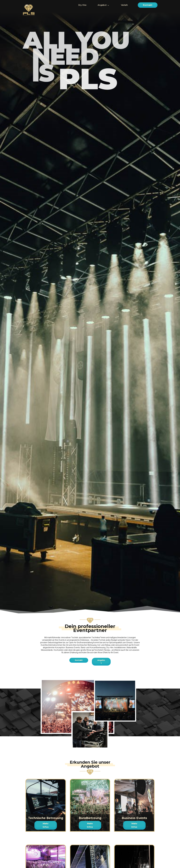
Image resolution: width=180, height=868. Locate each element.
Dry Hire (82, 5)
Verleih (124, 5)
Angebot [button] (102, 5)
